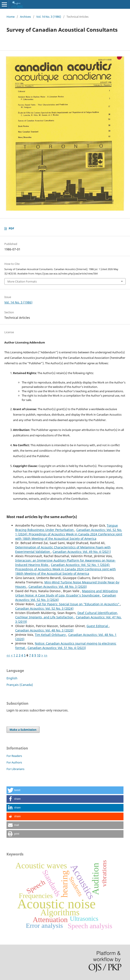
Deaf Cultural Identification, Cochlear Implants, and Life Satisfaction (67, 615)
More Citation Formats (22, 281)
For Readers (14, 756)
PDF (11, 228)
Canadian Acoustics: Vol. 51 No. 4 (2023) (57, 648)
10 (39, 655)
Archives (25, 17)
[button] (65, 790)
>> (46, 655)
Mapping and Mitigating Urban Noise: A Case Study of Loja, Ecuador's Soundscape (67, 593)
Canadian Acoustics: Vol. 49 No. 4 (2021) (82, 552)
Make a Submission (23, 730)
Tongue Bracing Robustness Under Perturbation (67, 528)
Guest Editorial (98, 626)
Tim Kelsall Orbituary (51, 635)
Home (11, 17)
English (12, 678)
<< (8, 655)
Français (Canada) (20, 685)
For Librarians (15, 769)
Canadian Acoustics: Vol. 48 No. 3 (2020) (58, 587)
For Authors (14, 762)
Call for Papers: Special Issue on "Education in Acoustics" (78, 604)
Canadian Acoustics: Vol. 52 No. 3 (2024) (44, 608)
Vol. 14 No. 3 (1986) (49, 17)
